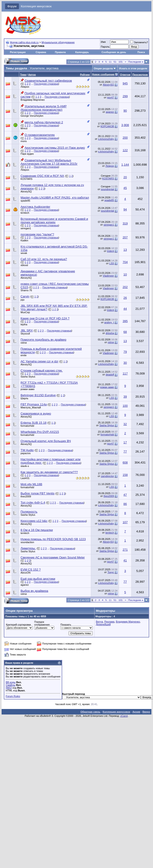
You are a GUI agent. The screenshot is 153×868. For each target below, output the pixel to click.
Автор (32, 75)
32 (125, 424)
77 (125, 452)
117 (125, 373)
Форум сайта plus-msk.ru (24, 42)
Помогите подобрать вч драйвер (43, 340)
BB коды (11, 682)
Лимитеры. (28, 548)
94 (125, 209)
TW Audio (27, 450)
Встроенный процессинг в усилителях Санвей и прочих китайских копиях (54, 221)
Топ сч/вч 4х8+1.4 (33, 503)
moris (24, 141)
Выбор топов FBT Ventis (37, 493)
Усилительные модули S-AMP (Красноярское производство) (44, 108)
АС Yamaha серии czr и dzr (40, 361)
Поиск (141, 52)
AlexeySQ (108, 85)
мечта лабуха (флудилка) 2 (44, 122)
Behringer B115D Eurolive (38, 395)
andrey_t (109, 322)
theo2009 (26, 496)
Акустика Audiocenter (35, 207)
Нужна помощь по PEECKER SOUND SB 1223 (53, 539)
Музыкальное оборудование (58, 42)
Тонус (111, 572)
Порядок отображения (42, 623)
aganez (110, 112)
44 (125, 309)
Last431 (25, 478)
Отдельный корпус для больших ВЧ (46, 441)
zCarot (124, 716)
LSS (112, 263)
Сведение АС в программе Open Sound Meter (53, 557)
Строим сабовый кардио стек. (42, 371)
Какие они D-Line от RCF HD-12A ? (45, 318)
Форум (12, 6)
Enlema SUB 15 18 (33, 423)
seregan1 (26, 228)
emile (24, 355)
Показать (66, 625)
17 (125, 442)
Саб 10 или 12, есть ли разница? (44, 259)
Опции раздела (103, 68)
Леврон (25, 87)
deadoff (110, 375)
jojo (22, 300)
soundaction (27, 542)
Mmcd (24, 128)
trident (111, 251)
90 (125, 111)
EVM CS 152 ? (31, 570)
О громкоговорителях (40, 135)
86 (125, 504)
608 (125, 462)
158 (125, 475)
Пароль (105, 47)
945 (125, 83)
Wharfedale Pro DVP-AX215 (40, 432)
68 (125, 332)
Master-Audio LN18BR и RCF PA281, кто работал (55, 198)
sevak (24, 253)
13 (125, 250)
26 (125, 298)
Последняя (136, 62)
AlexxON (25, 573)
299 (125, 96)
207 (125, 237)
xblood (24, 265)
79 (125, 352)
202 (125, 287)
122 (125, 150)
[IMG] (9, 688)
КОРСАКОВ (107, 126)
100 (125, 406)
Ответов (125, 75)
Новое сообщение (103, 74)
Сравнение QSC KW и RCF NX (42, 176)
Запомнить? (139, 42)
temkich (25, 213)
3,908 (125, 125)
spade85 (25, 201)
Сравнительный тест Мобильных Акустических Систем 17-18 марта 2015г (49, 162)
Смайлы (11, 685)
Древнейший (103, 624)
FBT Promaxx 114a (34, 404)
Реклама (109, 622)
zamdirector (107, 476)
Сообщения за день (114, 52)
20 (125, 177)
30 (125, 363)
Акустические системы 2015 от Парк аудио (55, 148)
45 (125, 188)
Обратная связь (90, 712)
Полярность (29, 512)
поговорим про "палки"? (37, 234)
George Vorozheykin (32, 116)
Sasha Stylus (28, 377)
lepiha (24, 324)
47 (125, 495)
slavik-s (25, 466)
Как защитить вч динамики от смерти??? (49, 472)
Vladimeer (108, 276)
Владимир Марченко (33, 100)
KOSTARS (26, 179)
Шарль (24, 398)
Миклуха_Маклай (31, 407)
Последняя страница (46, 84)
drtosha (110, 333)
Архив (136, 712)
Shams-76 (26, 290)
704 (125, 262)
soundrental (108, 189)
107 (125, 522)
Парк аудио (27, 154)
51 (115, 62)
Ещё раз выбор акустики (38, 579)
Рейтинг (85, 75)
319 (125, 223)
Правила (60, 52)
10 (125, 274)
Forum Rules (13, 696)
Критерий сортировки (18, 625)
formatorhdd (27, 426)
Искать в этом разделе (133, 68)
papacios (26, 453)
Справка (41, 52)
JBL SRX (27, 330)
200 (125, 138)
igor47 (111, 97)
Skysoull (25, 334)
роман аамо (28, 389)
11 (110, 62)
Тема (23, 75)
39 (125, 397)
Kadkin (24, 240)
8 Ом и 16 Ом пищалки (37, 530)
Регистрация (18, 52)
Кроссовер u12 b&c (34, 521)
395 (125, 321)
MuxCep (25, 312)
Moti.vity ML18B (31, 484)
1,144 (125, 165)
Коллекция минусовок (36, 6)
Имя (103, 42)
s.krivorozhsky (106, 139)
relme (24, 343)
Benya (99, 622)
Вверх (146, 712)
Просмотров (140, 75)
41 (125, 560)
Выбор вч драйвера (34, 591)
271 (125, 550)
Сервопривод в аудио (36, 414)
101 (121, 62)
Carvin (25, 296)
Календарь (82, 52)
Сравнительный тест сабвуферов (48, 81)
